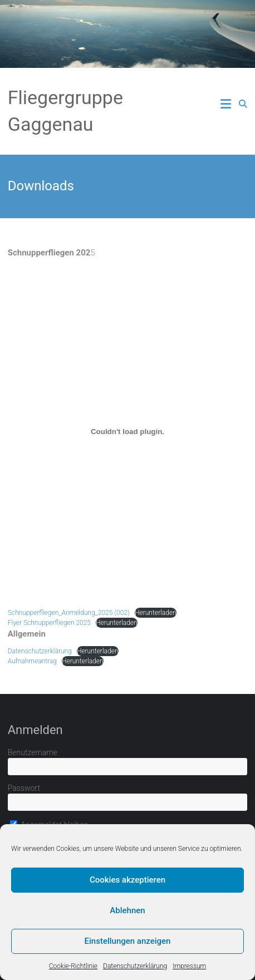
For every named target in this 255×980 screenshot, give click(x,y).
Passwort (24, 788)
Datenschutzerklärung (135, 966)
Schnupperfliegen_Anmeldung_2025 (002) (69, 613)
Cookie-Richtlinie (73, 966)
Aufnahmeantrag (32, 661)
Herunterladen (156, 613)
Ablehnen (127, 910)
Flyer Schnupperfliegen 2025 (49, 623)
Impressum (189, 966)
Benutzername (33, 752)
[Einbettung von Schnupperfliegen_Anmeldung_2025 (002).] (128, 431)
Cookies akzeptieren (127, 880)
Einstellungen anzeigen (128, 941)
